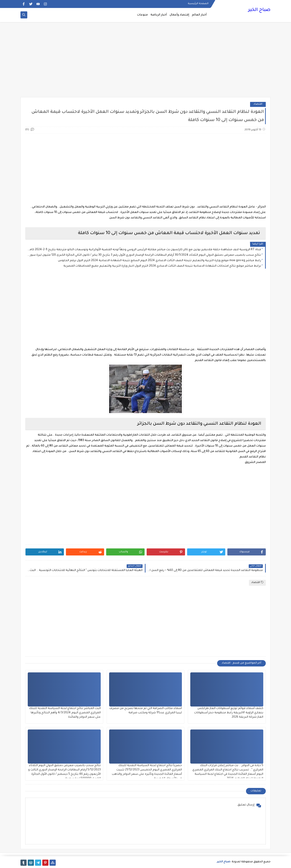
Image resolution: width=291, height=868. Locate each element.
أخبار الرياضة (159, 15)
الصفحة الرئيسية (198, 4)
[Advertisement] (145, 62)
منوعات (142, 15)
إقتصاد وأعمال (179, 15)
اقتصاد (258, 104)
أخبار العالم (199, 15)
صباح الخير (259, 10)
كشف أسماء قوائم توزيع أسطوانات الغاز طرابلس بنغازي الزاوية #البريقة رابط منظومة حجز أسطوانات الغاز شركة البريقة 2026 (229, 713)
